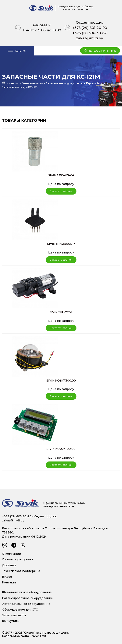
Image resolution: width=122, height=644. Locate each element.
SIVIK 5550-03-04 (61, 175)
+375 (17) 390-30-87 (90, 33)
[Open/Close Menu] (17, 51)
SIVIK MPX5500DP (61, 244)
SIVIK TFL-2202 (61, 312)
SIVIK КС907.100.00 (61, 449)
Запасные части (33, 83)
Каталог (14, 83)
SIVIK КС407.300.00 (61, 381)
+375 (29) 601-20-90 (90, 28)
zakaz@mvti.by (90, 38)
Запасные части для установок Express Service (76, 83)
